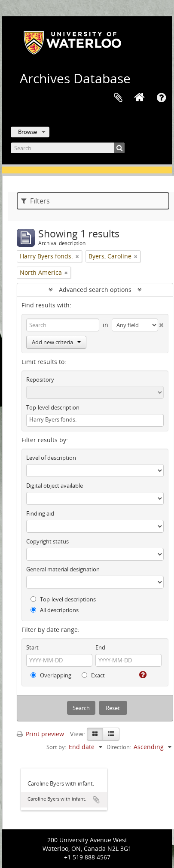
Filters (35, 201)
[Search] (68, 148)
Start (32, 647)
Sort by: (56, 747)
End (100, 647)
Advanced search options (95, 290)
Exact (93, 675)
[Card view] (95, 734)
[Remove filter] (77, 256)
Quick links (161, 98)
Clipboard (118, 98)
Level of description (51, 458)
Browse (27, 132)
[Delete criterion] (161, 323)
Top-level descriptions (63, 599)
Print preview (40, 734)
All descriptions (55, 610)
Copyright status (47, 541)
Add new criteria (56, 342)
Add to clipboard (96, 800)
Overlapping (51, 675)
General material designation (63, 569)
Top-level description (53, 407)
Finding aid (40, 513)
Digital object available (55, 486)
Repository (40, 379)
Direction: (119, 747)
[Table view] (111, 734)
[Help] (142, 675)
